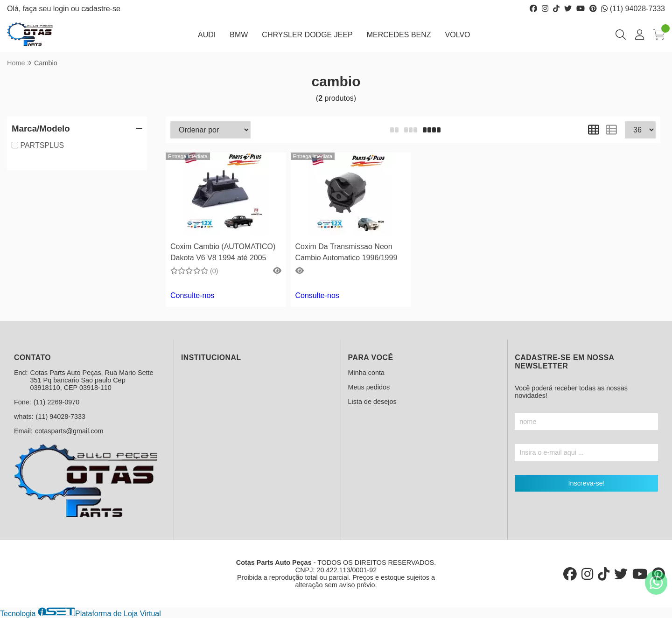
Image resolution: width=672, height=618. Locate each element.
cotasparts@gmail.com (69, 431)
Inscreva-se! (586, 483)
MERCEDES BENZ (399, 35)
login (62, 9)
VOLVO (458, 35)
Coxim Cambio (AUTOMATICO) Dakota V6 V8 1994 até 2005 (223, 252)
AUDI (207, 35)
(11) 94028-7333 (633, 9)
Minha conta (366, 373)
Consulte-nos (192, 295)
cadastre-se (101, 9)
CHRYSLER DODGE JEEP (307, 35)
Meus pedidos (369, 387)
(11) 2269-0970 (56, 402)
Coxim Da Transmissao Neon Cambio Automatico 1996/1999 (346, 252)
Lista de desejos (372, 402)
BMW (239, 35)
